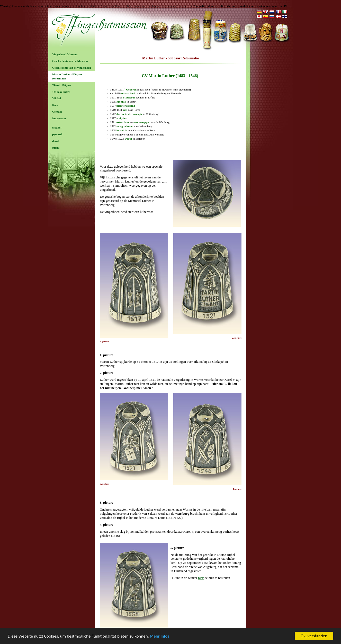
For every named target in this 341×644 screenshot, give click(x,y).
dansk (56, 141)
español (57, 128)
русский (57, 134)
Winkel (57, 98)
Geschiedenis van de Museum (70, 61)
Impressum (59, 118)
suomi (56, 148)
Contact (57, 112)
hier (201, 578)
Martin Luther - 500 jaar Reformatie (67, 76)
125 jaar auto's (61, 92)
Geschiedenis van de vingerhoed (71, 68)
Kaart (56, 105)
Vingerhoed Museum (65, 54)
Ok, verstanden (314, 636)
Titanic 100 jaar (62, 85)
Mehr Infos (160, 636)
